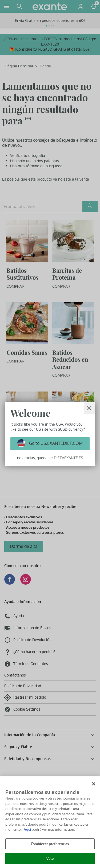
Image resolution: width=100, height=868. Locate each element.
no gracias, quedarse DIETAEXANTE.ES (50, 458)
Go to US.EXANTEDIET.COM (55, 443)
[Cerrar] (89, 408)
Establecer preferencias (50, 844)
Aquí (27, 830)
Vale (50, 859)
